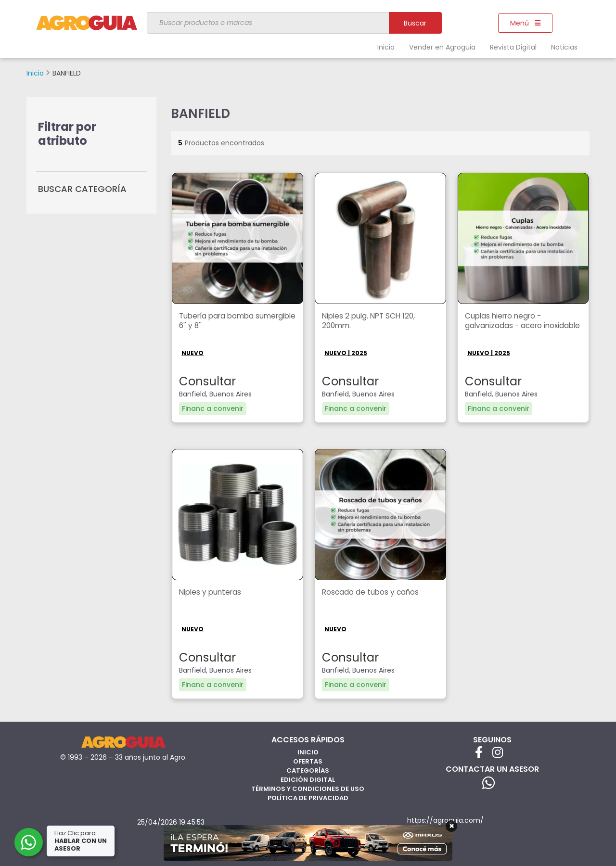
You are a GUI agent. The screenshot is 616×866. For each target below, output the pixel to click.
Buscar (415, 23)
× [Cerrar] (452, 826)
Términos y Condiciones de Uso (308, 788)
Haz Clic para (81, 841)
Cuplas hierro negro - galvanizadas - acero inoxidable (505, 326)
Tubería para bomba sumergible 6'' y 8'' (219, 321)
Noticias (564, 47)
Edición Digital (308, 779)
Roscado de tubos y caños (372, 592)
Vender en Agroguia (442, 47)
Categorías (308, 770)
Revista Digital (513, 47)
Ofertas (308, 761)
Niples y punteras (212, 592)
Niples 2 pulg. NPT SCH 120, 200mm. (371, 321)
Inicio (386, 47)
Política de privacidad (308, 797)
